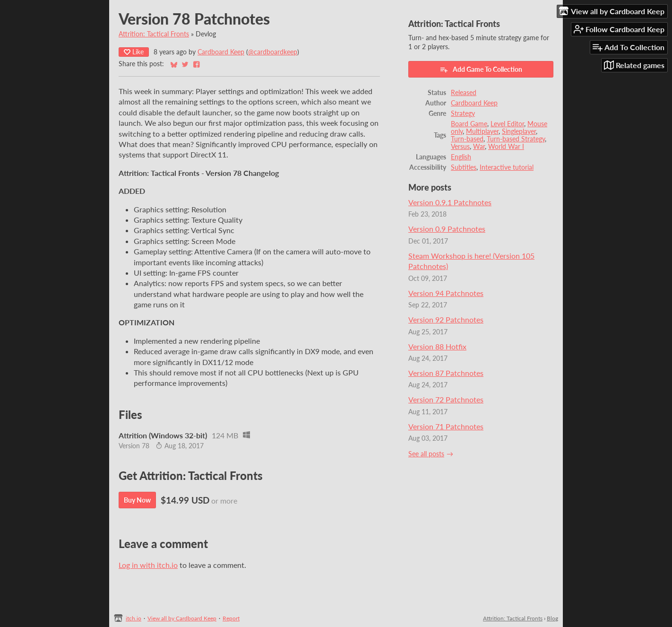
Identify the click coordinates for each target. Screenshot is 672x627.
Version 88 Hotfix (437, 346)
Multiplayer (482, 131)
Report (231, 618)
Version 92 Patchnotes (446, 319)
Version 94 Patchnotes (446, 293)
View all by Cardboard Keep (182, 618)
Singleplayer (519, 131)
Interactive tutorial (507, 167)
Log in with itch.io (148, 565)
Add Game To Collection (481, 70)
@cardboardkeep (273, 52)
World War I (506, 147)
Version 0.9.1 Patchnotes (450, 202)
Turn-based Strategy (516, 139)
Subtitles (464, 167)
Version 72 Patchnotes (446, 399)
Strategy (463, 113)
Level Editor (507, 124)
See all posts (426, 454)
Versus (460, 147)
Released (464, 93)
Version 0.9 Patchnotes (447, 229)
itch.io (134, 618)
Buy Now (137, 500)
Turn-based (467, 139)
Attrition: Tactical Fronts (154, 34)
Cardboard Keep (221, 52)
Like (134, 52)
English (461, 157)
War (479, 147)
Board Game (469, 124)
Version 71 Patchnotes (446, 426)
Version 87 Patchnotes (446, 373)
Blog (552, 618)
